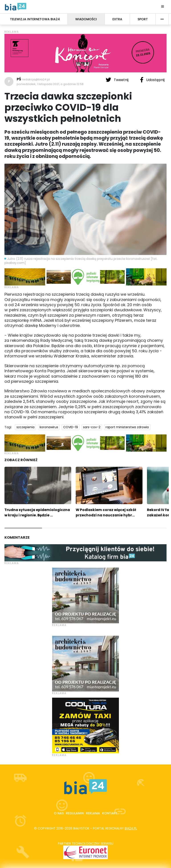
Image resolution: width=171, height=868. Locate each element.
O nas (59, 813)
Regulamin (75, 813)
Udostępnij (152, 80)
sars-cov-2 (92, 427)
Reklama (93, 813)
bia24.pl (131, 828)
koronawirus (49, 427)
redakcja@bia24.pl (36, 79)
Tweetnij (118, 80)
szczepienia (25, 427)
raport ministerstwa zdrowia (127, 427)
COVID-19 (71, 427)
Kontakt (110, 813)
